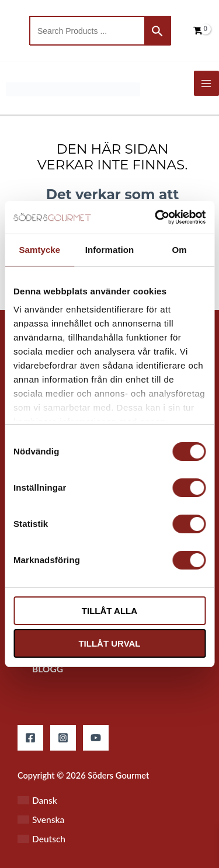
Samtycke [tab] (39, 250)
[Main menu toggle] (206, 83)
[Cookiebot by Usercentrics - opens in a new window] (156, 217)
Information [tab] (110, 250)
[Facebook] (30, 738)
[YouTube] (96, 738)
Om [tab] (180, 250)
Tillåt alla (109, 611)
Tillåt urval (109, 643)
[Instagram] (63, 738)
